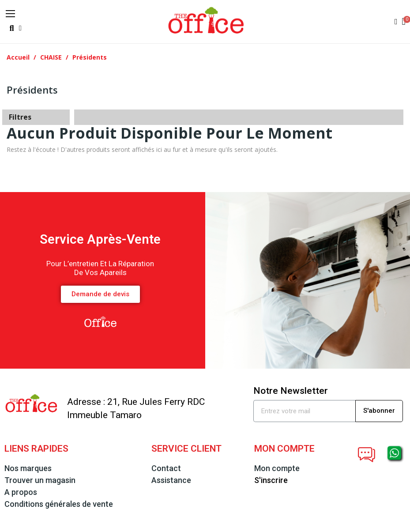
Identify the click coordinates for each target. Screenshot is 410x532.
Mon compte (277, 468)
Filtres (20, 117)
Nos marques (28, 468)
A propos (21, 492)
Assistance (171, 480)
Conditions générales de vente (59, 504)
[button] (12, 28)
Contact (166, 468)
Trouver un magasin (40, 480)
